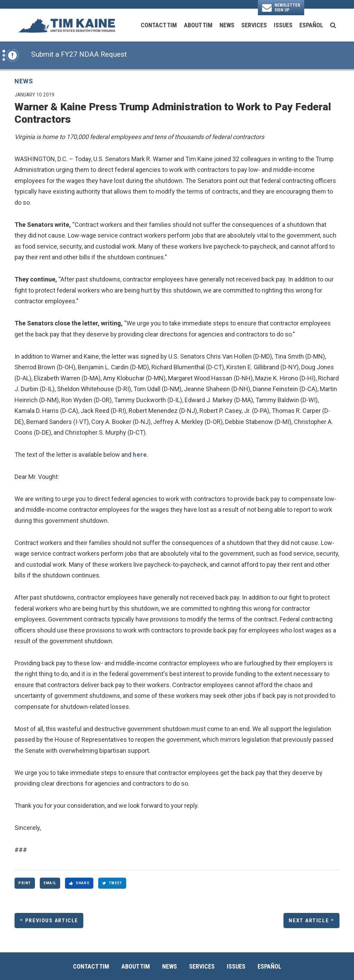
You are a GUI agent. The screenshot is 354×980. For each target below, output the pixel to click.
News (227, 25)
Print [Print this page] (25, 883)
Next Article (309, 921)
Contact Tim (159, 25)
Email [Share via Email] (50, 883)
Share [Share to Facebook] (79, 883)
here (140, 455)
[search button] (333, 25)
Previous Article (52, 921)
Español (311, 25)
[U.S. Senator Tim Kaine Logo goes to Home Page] (66, 25)
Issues (283, 25)
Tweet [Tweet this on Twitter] (112, 883)
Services (254, 25)
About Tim (198, 25)
